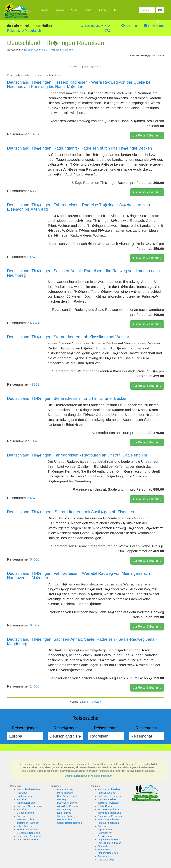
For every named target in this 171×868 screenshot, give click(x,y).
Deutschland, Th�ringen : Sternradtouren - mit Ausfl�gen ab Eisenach (70, 512)
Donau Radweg (65, 789)
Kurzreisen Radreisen (109, 809)
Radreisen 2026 (106, 860)
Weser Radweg (65, 819)
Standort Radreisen (108, 853)
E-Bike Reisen (105, 806)
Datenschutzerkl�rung (77, 776)
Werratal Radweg (66, 816)
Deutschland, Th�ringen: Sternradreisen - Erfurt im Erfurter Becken (67, 398)
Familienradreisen (107, 793)
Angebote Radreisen (108, 840)
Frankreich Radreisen (28, 840)
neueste (44, 75)
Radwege (45, 10)
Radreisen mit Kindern (109, 796)
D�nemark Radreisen (28, 833)
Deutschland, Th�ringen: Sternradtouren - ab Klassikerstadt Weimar (68, 337)
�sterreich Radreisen (28, 823)
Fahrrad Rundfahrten (109, 819)
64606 (35, 559)
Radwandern (104, 856)
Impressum (106, 776)
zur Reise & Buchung (147, 135)
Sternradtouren (105, 850)
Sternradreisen (105, 846)
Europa (28, 50)
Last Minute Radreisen (109, 843)
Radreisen (60, 10)
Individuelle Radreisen (109, 813)
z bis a (36, 75)
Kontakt (129, 26)
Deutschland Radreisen (29, 789)
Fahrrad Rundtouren (108, 823)
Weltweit (75, 10)
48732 (35, 134)
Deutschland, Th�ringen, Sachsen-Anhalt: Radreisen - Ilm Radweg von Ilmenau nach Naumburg (83, 273)
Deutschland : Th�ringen (48, 50)
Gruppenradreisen (107, 799)
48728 (35, 498)
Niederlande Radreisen (29, 836)
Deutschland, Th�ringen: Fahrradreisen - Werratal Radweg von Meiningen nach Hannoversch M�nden (78, 576)
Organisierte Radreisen (110, 816)
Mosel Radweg (65, 793)
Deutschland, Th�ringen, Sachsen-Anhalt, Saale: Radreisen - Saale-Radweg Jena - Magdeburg (82, 641)
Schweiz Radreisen (27, 830)
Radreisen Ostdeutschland (30, 806)
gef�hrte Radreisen (108, 803)
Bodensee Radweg (67, 803)
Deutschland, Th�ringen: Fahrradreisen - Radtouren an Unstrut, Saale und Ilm (77, 455)
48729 (35, 257)
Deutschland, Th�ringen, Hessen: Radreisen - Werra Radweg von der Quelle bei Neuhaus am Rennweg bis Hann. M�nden (79, 84)
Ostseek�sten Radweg (70, 823)
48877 (35, 384)
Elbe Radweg (64, 813)
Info (115, 10)
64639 (35, 625)
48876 (35, 441)
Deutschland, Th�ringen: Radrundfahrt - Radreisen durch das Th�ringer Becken (79, 148)
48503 (35, 191)
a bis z (29, 75)
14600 (35, 686)
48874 (35, 323)
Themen (89, 10)
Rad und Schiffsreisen (109, 789)
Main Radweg (64, 809)
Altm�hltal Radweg (68, 806)
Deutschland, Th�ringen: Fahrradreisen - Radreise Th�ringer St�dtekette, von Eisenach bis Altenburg (78, 207)
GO (160, 10)
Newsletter (154, 26)
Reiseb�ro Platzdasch (24, 31)
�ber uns (103, 10)
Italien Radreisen (25, 826)
